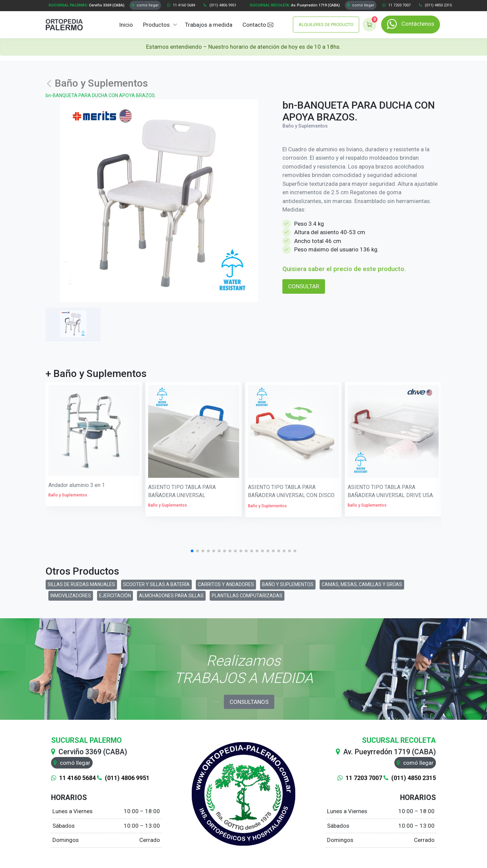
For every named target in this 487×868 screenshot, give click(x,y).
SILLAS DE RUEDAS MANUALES (81, 584)
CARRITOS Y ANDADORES (226, 584)
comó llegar (145, 5)
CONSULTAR (304, 286)
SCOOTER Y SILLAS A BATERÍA (156, 584)
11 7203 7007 (397, 5)
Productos (156, 25)
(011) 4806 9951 (220, 5)
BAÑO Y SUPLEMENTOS (288, 584)
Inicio (126, 25)
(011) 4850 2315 (435, 5)
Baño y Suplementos (97, 83)
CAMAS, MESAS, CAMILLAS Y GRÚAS (362, 584)
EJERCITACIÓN (115, 596)
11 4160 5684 (181, 5)
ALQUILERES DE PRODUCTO (326, 25)
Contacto (258, 25)
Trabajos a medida (209, 25)
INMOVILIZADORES (71, 596)
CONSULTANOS (249, 702)
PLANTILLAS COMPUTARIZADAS (247, 596)
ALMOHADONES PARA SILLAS (171, 596)
